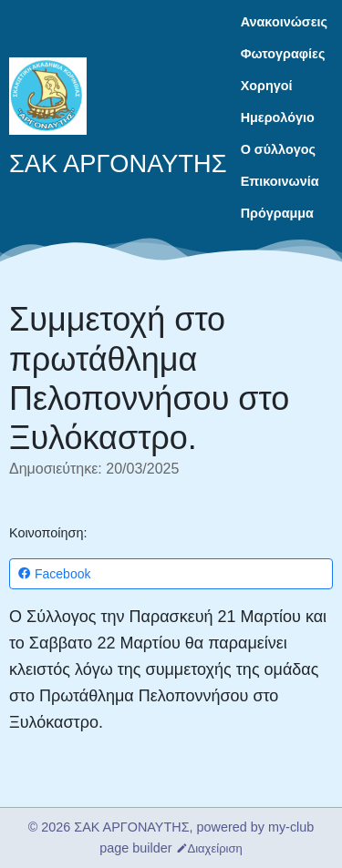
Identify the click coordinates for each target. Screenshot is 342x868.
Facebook (54, 574)
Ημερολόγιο (278, 117)
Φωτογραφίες (283, 54)
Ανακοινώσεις (284, 22)
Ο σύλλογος (278, 149)
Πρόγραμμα (277, 213)
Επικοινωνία (280, 181)
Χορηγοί (267, 86)
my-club (291, 827)
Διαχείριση (209, 848)
